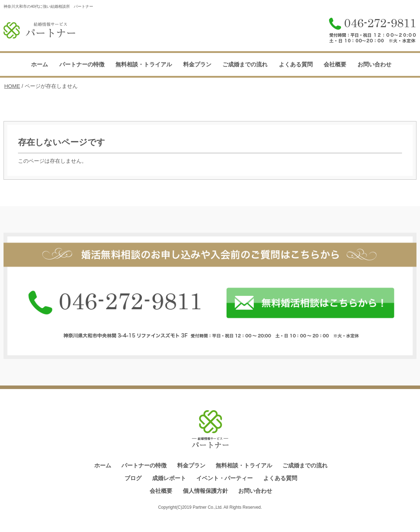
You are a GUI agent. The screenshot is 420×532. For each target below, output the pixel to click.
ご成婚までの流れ (245, 64)
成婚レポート (169, 478)
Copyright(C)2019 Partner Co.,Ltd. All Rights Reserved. (210, 507)
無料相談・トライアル (144, 64)
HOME (12, 86)
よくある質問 (296, 64)
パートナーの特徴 (82, 64)
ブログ (133, 478)
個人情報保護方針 (205, 491)
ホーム (40, 64)
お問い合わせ (374, 64)
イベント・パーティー (224, 478)
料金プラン (197, 64)
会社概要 (335, 64)
